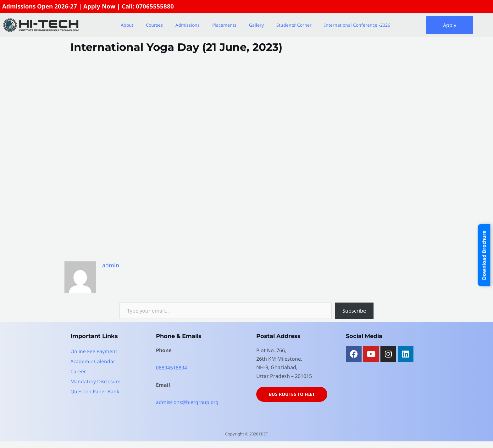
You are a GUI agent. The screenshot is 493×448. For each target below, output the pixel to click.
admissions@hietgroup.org (188, 402)
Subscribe (354, 311)
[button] (129, 25)
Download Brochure (484, 255)
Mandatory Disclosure (97, 382)
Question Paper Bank (96, 392)
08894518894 (172, 368)
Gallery (256, 25)
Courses (154, 25)
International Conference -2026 (357, 25)
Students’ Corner (294, 25)
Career (78, 372)
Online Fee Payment (94, 352)
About (127, 25)
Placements (224, 25)
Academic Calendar (93, 362)
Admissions (188, 25)
